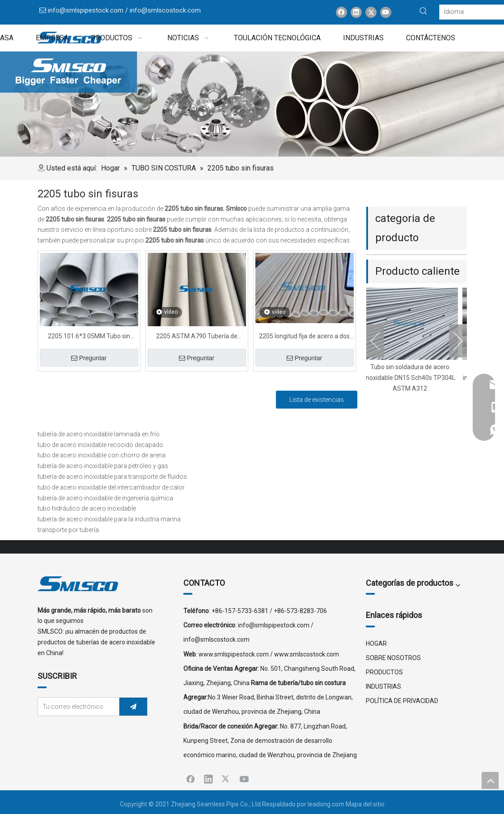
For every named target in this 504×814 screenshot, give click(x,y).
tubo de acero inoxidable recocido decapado (100, 445)
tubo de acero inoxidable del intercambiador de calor (111, 487)
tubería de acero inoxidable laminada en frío (99, 434)
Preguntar (89, 358)
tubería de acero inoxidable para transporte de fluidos (112, 477)
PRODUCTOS (384, 672)
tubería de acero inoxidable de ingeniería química (105, 498)
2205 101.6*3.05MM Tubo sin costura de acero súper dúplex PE (89, 337)
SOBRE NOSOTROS (393, 658)
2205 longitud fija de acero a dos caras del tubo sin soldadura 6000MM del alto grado (304, 337)
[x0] (252, 104)
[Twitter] (371, 12)
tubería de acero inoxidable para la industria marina (109, 519)
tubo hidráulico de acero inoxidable (87, 508)
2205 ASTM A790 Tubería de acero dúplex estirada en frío (197, 337)
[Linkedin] (356, 12)
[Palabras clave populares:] (424, 11)
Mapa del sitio (365, 804)
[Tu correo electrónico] (77, 707)
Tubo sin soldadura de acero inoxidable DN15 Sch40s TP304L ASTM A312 (413, 378)
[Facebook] (341, 12)
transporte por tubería (68, 530)
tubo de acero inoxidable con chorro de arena (102, 455)
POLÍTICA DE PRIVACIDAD (402, 701)
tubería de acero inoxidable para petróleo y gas (103, 466)
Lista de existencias (317, 400)
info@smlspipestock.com (86, 10)
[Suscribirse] (133, 707)
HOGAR (376, 644)
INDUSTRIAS (383, 686)
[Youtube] (386, 12)
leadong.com (326, 804)
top (490, 780)
